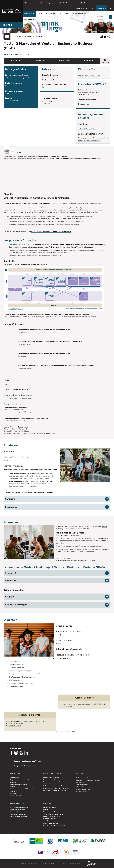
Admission (41, 60)
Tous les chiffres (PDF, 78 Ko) (89, 75)
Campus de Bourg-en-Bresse (26, 766)
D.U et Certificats (16, 795)
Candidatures (15, 778)
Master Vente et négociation (82, 247)
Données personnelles (71, 864)
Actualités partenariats (51, 823)
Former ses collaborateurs (52, 812)
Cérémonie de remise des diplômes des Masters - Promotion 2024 (44, 353)
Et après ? (88, 60)
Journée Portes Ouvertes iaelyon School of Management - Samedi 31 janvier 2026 (50, 341)
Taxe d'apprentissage (50, 821)
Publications (80, 782)
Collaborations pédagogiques (53, 814)
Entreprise (29, 19)
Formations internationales (19, 807)
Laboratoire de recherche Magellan (88, 780)
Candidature (11, 499)
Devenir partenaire (49, 807)
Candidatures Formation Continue (55, 790)
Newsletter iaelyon (30, 864)
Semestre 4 (11, 580)
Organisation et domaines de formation (23, 780)
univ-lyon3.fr (81, 8)
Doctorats (14, 793)
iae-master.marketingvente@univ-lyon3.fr (20, 412)
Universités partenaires (18, 810)
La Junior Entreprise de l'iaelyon (54, 825)
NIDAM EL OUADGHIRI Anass (21, 398)
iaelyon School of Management (17, 78)
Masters (41, 37)
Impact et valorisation (84, 789)
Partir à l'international (17, 812)
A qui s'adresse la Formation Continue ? (56, 788)
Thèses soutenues (82, 785)
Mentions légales (50, 864)
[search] (104, 17)
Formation (29, 14)
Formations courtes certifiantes (54, 780)
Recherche (65, 14)
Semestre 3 (11, 573)
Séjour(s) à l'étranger (16, 605)
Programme (65, 60)
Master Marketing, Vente (73, 203)
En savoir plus (11, 103)
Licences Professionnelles (19, 784)
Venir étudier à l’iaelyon (18, 814)
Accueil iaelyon (19, 37)
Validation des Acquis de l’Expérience (56, 786)
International (79, 14)
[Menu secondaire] (7, 36)
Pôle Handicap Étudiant (87, 128)
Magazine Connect (49, 819)
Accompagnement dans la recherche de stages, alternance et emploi (93, 139)
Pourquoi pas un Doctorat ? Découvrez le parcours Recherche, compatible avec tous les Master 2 (56, 365)
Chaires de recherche (83, 787)
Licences (13, 782)
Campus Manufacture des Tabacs (27, 761)
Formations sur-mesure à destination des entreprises (57, 783)
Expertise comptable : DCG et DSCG (22, 789)
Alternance (14, 791)
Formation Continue (47, 14)
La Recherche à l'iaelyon (84, 778)
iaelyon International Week (19, 816)
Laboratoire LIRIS (82, 791)
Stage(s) (9, 597)
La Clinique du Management (52, 816)
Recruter (46, 810)
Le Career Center (14, 725)
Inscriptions (11, 507)
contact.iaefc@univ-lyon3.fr (14, 420)
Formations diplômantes (51, 778)
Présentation (16, 60)
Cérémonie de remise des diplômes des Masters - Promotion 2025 (44, 329)
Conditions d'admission (51, 80)
